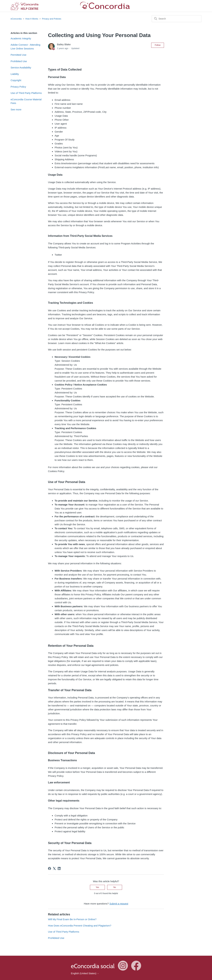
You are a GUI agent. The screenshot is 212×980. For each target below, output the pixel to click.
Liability (15, 74)
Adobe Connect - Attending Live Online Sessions (25, 47)
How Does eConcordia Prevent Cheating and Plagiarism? (80, 926)
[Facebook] (50, 868)
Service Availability (21, 67)
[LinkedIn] (59, 868)
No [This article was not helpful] (115, 887)
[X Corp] (54, 868)
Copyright (16, 80)
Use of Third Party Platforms (26, 93)
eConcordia (16, 19)
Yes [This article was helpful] (97, 887)
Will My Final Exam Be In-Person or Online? (72, 919)
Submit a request (119, 904)
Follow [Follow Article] (158, 45)
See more (16, 109)
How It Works (32, 19)
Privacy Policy (18, 87)
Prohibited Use (19, 61)
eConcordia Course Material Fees (26, 101)
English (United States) (85, 973)
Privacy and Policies (52, 19)
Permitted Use (18, 55)
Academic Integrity (21, 38)
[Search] (177, 19)
